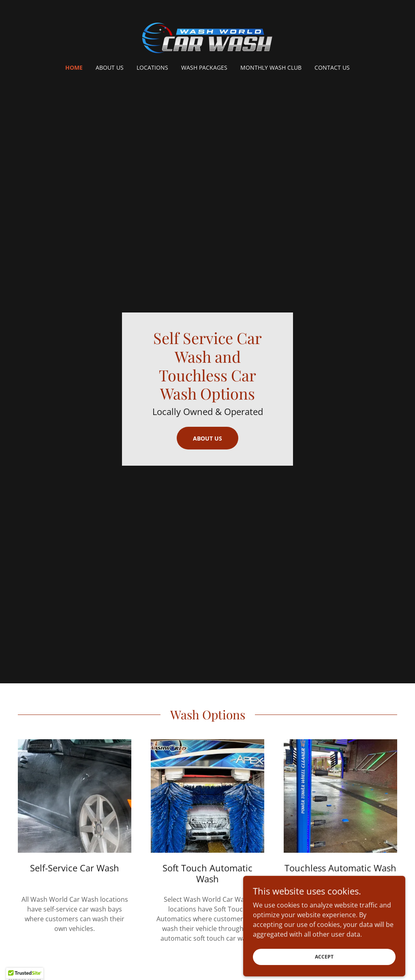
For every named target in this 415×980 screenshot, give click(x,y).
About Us (207, 438)
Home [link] (74, 67)
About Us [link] (110, 67)
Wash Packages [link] (204, 67)
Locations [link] (152, 67)
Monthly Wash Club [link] (271, 67)
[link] (207, 37)
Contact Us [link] (332, 67)
